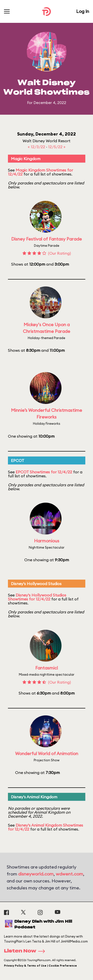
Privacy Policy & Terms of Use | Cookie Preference (40, 966)
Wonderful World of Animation (47, 753)
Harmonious (47, 541)
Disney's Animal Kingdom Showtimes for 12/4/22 (46, 827)
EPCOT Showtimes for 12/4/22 (44, 472)
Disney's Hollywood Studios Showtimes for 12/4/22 (37, 597)
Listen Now (26, 951)
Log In (83, 11)
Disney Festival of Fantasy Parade (46, 239)
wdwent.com (69, 874)
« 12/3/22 (37, 147)
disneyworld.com (36, 874)
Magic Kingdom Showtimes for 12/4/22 (40, 172)
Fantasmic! (47, 668)
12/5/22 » (57, 147)
